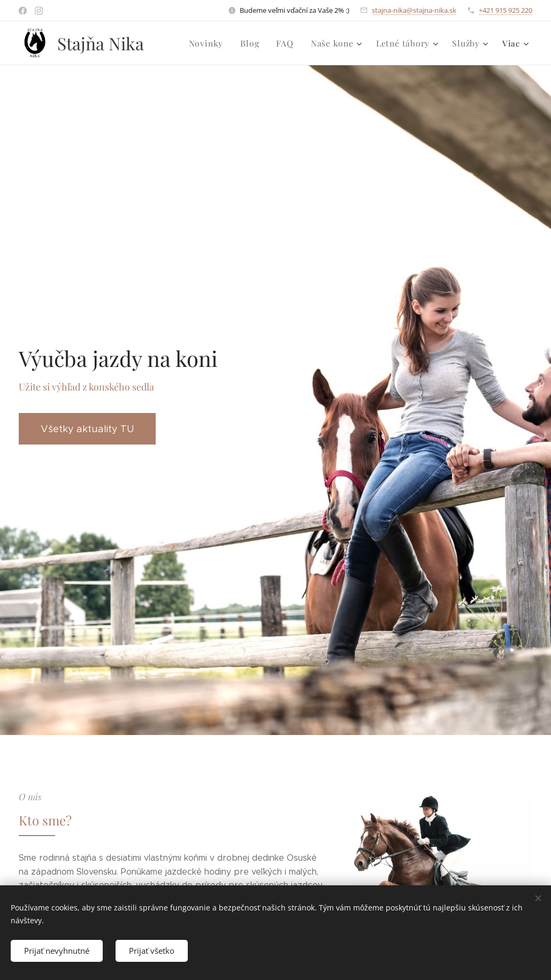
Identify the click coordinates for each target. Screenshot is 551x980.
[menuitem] (216, 43)
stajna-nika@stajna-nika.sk (414, 10)
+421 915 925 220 (506, 10)
